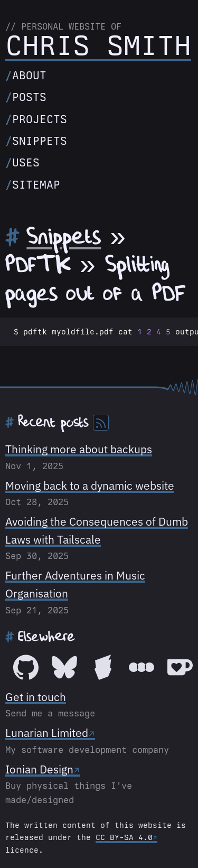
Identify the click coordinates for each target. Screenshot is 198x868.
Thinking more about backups (79, 449)
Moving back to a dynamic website (90, 486)
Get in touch (36, 697)
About (29, 75)
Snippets (40, 141)
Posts (29, 97)
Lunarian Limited (47, 733)
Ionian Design (39, 769)
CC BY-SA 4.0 (124, 837)
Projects (40, 119)
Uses (26, 162)
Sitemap (36, 185)
